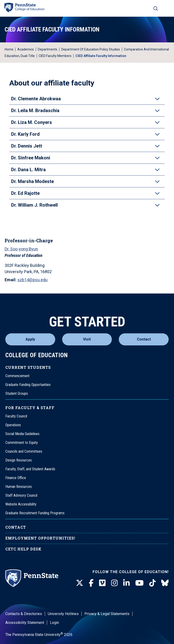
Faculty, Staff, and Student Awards (30, 469)
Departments (48, 49)
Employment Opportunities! (40, 538)
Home (9, 49)
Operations (13, 425)
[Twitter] (80, 583)
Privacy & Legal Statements (107, 614)
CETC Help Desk (23, 549)
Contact (144, 339)
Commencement (17, 376)
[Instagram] (114, 583)
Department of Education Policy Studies (91, 49)
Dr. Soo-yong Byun (21, 249)
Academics (26, 49)
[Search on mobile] (156, 8)
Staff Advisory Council (21, 495)
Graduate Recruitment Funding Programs (35, 513)
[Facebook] (91, 583)
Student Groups (17, 393)
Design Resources (19, 460)
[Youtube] (139, 583)
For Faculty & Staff (30, 408)
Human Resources (19, 487)
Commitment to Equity (22, 443)
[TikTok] (152, 583)
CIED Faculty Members (55, 56)
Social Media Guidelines (22, 434)
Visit (87, 339)
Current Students (28, 367)
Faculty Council (16, 416)
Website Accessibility (21, 504)
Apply (30, 339)
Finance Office (16, 478)
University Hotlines (63, 614)
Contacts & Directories (24, 614)
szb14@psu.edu (32, 280)
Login (54, 623)
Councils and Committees (24, 451)
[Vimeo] (102, 583)
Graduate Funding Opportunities (28, 385)
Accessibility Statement (25, 623)
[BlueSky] (165, 583)
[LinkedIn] (126, 583)
